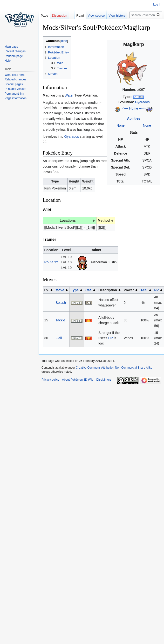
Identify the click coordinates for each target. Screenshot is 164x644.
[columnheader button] (62, 290)
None (120, 125)
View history (112, 16)
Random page (14, 56)
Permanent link (14, 94)
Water (69, 95)
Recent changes (15, 51)
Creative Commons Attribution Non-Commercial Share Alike (114, 368)
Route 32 (51, 262)
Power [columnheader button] (129, 290)
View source (92, 16)
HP (111, 338)
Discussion (59, 16)
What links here (15, 75)
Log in (157, 5)
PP (156, 290)
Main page (11, 47)
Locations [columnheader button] (68, 221)
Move (60, 290)
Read (75, 16)
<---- (125, 108)
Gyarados (142, 102)
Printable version (15, 89)
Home (133, 108)
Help (8, 61)
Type (75, 290)
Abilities (134, 118)
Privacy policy (50, 380)
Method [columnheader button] (104, 221)
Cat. (89, 290)
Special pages (14, 84)
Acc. (144, 290)
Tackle (60, 320)
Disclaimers (104, 380)
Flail (59, 338)
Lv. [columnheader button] (47, 290)
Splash (61, 303)
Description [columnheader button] (108, 290)
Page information (16, 98)
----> (142, 108)
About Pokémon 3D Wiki (78, 380)
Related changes (15, 79)
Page (44, 16)
